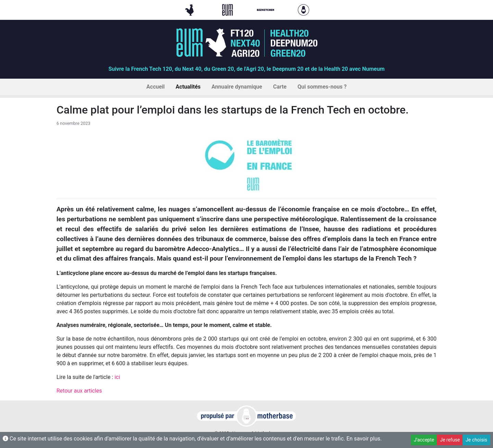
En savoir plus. (364, 439)
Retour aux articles (79, 391)
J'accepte (424, 440)
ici (117, 377)
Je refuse (450, 440)
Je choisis (476, 440)
